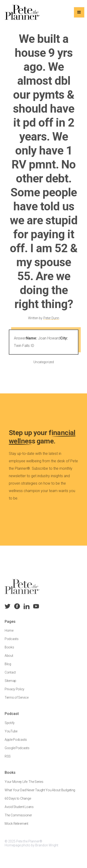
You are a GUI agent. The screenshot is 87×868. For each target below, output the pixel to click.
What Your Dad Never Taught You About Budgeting (40, 794)
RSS (8, 760)
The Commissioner (18, 819)
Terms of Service (17, 701)
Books (9, 651)
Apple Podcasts (16, 743)
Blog (8, 668)
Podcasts (12, 643)
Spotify (10, 727)
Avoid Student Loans (19, 811)
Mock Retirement (16, 827)
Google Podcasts (17, 752)
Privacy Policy (14, 693)
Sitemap (10, 684)
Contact (10, 676)
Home (9, 634)
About (9, 659)
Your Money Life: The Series (24, 785)
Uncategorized (43, 365)
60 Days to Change (18, 802)
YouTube (11, 735)
